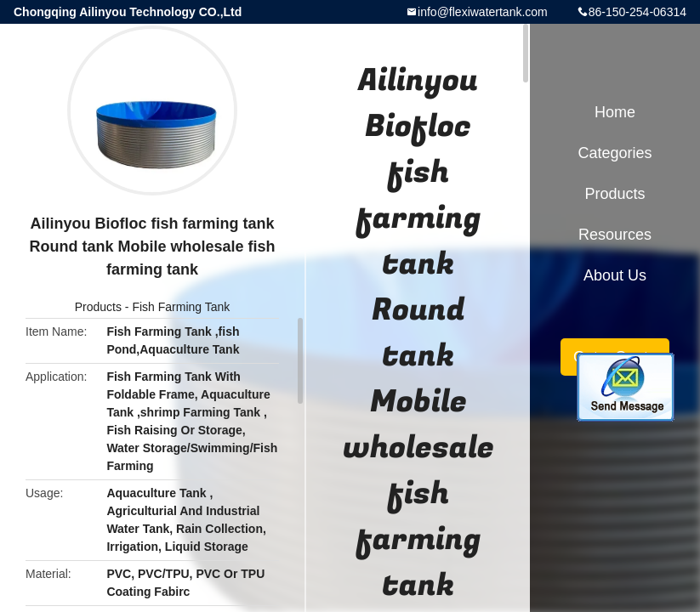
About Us (615, 275)
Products (98, 307)
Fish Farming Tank (181, 307)
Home (615, 112)
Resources (615, 235)
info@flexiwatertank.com (483, 12)
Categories (615, 153)
